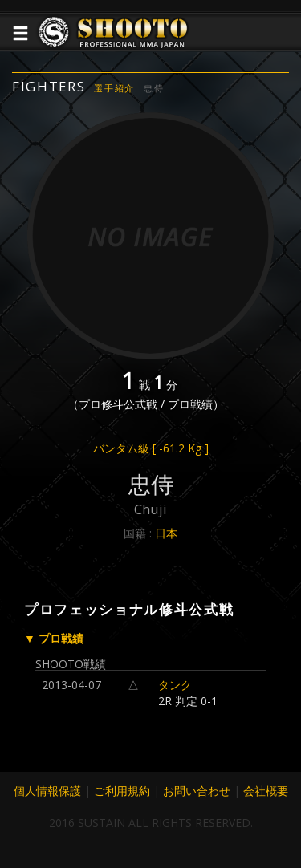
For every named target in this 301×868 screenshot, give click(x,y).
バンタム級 (151, 448)
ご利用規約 (122, 791)
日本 (166, 533)
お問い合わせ (197, 791)
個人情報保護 (47, 791)
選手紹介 (114, 88)
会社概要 (266, 791)
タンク (175, 685)
